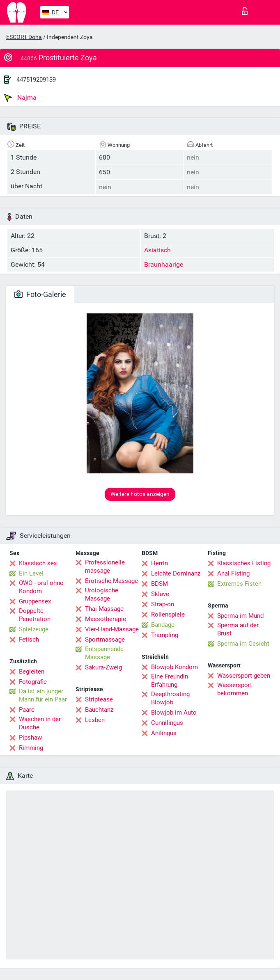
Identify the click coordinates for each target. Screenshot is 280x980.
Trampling (165, 635)
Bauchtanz (99, 710)
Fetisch (29, 640)
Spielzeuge (34, 629)
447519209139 (36, 80)
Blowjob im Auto (174, 713)
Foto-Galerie (40, 294)
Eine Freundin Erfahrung (170, 681)
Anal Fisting (233, 573)
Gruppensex (35, 601)
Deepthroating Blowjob (170, 698)
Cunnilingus (167, 723)
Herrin (160, 563)
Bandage (163, 625)
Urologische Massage (102, 594)
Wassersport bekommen (235, 689)
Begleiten (32, 672)
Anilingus (164, 733)
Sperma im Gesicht (243, 644)
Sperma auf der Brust (238, 629)
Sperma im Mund (240, 616)
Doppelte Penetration (35, 615)
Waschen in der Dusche (40, 723)
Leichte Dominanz (176, 573)
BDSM (160, 584)
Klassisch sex (38, 563)
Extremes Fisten (239, 584)
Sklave (160, 594)
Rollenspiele (168, 614)
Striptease (99, 699)
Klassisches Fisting (244, 563)
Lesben (95, 720)
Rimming (31, 748)
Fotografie (33, 682)
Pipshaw (30, 738)
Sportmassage (105, 640)
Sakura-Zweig (103, 667)
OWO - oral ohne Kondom (41, 587)
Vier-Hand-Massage (112, 629)
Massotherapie (106, 619)
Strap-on (163, 604)
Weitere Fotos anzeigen (140, 494)
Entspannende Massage (104, 653)
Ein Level (31, 573)
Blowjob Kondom (174, 667)
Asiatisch (157, 250)
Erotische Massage (111, 581)
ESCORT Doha (24, 37)
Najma (20, 98)
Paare (27, 710)
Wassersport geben (244, 676)
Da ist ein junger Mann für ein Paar (43, 695)
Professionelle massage (105, 567)
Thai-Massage (104, 609)
